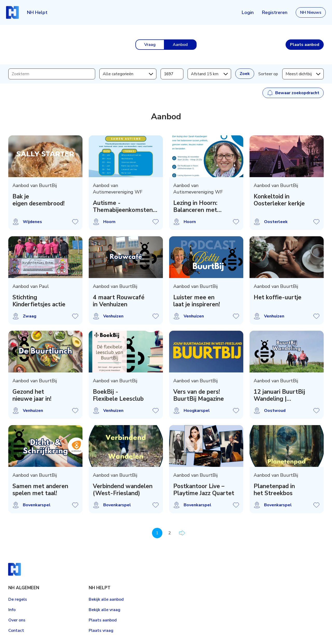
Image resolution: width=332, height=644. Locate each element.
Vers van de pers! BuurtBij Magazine (199, 395)
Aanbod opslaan (75, 222)
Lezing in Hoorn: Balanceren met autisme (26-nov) (197, 206)
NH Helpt (37, 12)
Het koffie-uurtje (278, 297)
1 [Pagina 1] (157, 533)
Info (12, 610)
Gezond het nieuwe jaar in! (32, 395)
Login (248, 12)
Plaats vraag (101, 631)
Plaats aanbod (103, 620)
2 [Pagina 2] (170, 533)
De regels (18, 599)
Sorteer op (268, 74)
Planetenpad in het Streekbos (274, 490)
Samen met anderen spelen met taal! (40, 490)
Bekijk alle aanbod (106, 599)
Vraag (150, 45)
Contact (16, 631)
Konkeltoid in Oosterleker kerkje (279, 200)
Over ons (17, 620)
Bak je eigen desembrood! (39, 200)
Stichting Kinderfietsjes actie (39, 301)
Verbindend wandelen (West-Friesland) (123, 490)
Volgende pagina (182, 533)
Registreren (275, 12)
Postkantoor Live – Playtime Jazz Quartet (204, 490)
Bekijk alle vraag (105, 610)
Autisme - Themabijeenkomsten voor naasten (123, 206)
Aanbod (180, 45)
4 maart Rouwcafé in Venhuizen (119, 301)
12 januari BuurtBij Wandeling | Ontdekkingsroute (279, 395)
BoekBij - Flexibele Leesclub (118, 395)
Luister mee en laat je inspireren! (197, 301)
